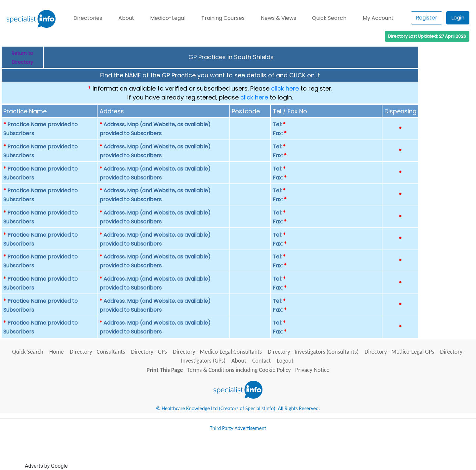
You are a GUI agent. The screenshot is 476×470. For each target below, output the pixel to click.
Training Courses (223, 18)
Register (427, 18)
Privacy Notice (312, 370)
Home (57, 352)
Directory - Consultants (97, 352)
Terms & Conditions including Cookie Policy (239, 370)
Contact (261, 361)
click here (285, 88)
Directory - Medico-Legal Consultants (217, 352)
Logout (285, 361)
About (126, 18)
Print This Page (165, 370)
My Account (378, 18)
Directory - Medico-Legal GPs (399, 352)
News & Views (278, 18)
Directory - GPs (149, 352)
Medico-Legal (168, 18)
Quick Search (329, 18)
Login (458, 18)
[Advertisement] (189, 453)
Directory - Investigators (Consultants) (313, 352)
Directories (88, 18)
